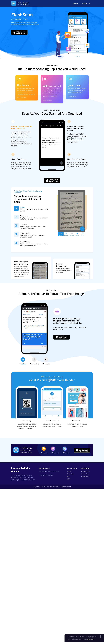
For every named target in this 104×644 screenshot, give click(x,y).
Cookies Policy (85, 477)
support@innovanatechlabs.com (49, 471)
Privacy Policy (85, 471)
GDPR (69, 479)
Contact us (86, 3)
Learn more (91, 639)
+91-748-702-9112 (48, 475)
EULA (69, 477)
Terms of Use (85, 474)
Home (75, 3)
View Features (22, 98)
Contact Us (70, 474)
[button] (76, 56)
